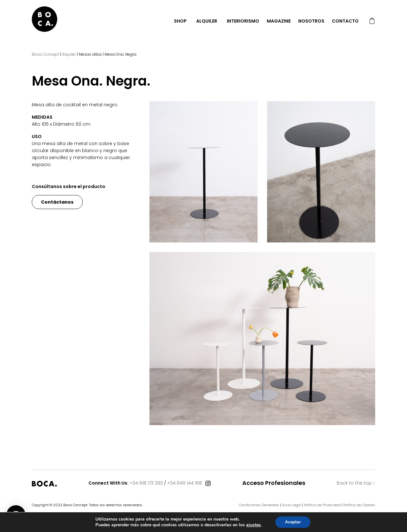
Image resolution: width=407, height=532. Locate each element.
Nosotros (311, 21)
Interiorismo (243, 21)
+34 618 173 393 (146, 483)
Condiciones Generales (259, 505)
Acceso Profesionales (274, 483)
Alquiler (207, 21)
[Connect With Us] (208, 484)
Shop (180, 21)
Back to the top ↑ (356, 483)
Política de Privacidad (322, 505)
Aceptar (293, 522)
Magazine (279, 21)
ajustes (253, 525)
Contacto (345, 21)
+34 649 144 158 (185, 483)
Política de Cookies (359, 505)
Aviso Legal (292, 505)
